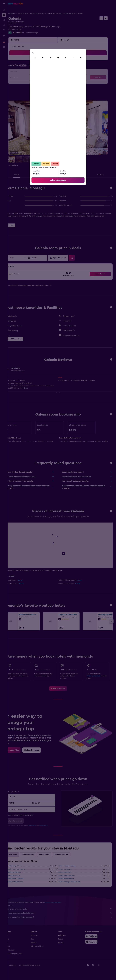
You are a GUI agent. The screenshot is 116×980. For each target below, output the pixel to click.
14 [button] (33, 72)
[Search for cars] (4, 20)
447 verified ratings (38, 33)
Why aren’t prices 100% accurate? (63, 920)
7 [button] (33, 67)
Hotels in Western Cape (62, 13)
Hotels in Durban (68, 872)
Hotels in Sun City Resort (23, 872)
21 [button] (33, 78)
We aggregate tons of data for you (63, 916)
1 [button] (38, 61)
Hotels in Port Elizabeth (23, 881)
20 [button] (27, 78)
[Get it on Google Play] (93, 939)
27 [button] (27, 83)
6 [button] (27, 67)
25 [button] (54, 78)
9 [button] (43, 67)
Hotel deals (20, 13)
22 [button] (38, 78)
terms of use (40, 828)
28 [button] (33, 83)
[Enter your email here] (37, 812)
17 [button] (49, 72)
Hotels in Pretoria (69, 875)
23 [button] (43, 78)
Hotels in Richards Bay (71, 878)
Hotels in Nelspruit (21, 878)
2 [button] (43, 61)
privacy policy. (51, 828)
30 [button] (43, 83)
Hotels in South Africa (45, 13)
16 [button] (43, 72)
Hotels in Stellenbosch (22, 885)
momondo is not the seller (63, 912)
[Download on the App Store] (93, 944)
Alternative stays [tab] (36, 857)
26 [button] (22, 83)
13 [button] (27, 72)
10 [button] (49, 67)
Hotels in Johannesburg (71, 869)
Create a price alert (95, 676)
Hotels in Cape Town (22, 869)
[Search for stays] (4, 15)
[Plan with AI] (4, 29)
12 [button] (22, 72)
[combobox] (37, 799)
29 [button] (38, 83)
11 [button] (54, 67)
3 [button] (49, 61)
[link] (62, 691)
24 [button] (49, 78)
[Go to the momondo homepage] (16, 3)
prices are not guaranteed (60, 905)
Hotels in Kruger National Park (73, 885)
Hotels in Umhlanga (21, 875)
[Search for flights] (4, 10)
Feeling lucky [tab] (52, 857)
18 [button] (54, 72)
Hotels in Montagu (78, 13)
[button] (4, 4)
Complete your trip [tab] (69, 857)
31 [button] (49, 83)
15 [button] (38, 72)
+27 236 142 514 (23, 30)
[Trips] (4, 36)
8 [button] (38, 67)
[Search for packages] (4, 25)
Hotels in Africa (31, 13)
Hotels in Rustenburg (70, 881)
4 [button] (54, 61)
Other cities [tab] (20, 857)
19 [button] (22, 78)
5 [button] (22, 67)
